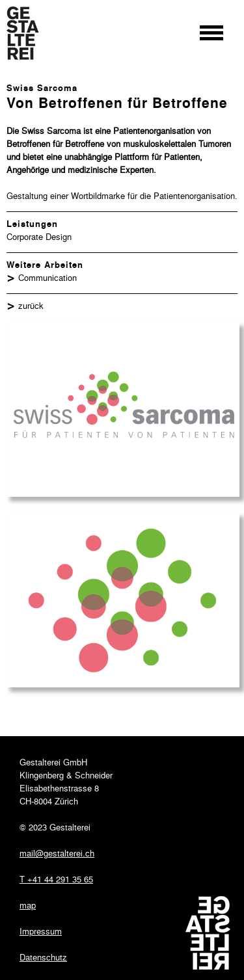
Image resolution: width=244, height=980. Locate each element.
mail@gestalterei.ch (57, 853)
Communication (47, 277)
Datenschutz (43, 957)
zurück (31, 305)
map (28, 905)
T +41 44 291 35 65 (56, 879)
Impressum (41, 931)
